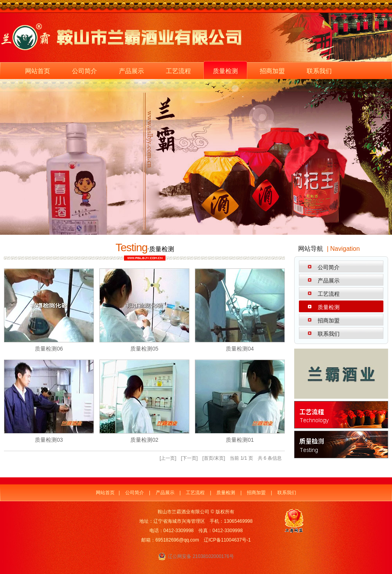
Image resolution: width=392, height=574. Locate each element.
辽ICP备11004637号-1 (227, 540)
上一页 (168, 458)
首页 (209, 458)
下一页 (189, 458)
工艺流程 (178, 71)
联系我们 (319, 71)
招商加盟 (272, 71)
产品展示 (131, 71)
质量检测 (225, 71)
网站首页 (38, 71)
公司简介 (85, 71)
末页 (219, 458)
